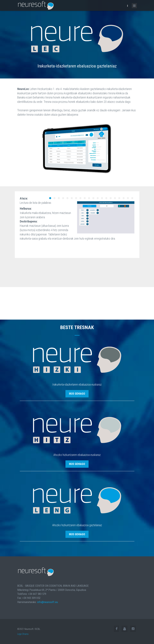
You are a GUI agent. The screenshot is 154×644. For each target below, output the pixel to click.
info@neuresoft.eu (48, 602)
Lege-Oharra (23, 634)
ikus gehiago (77, 394)
